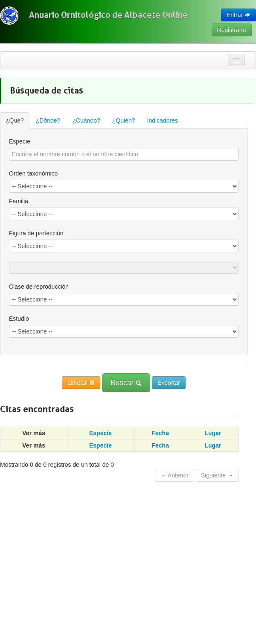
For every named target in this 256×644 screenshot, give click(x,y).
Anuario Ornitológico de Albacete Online (108, 15)
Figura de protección (36, 233)
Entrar (239, 15)
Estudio (19, 319)
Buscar (126, 383)
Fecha (160, 433)
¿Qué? (15, 120)
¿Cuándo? (86, 120)
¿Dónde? (48, 120)
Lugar (213, 433)
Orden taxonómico (33, 173)
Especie (20, 141)
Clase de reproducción (39, 287)
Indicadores (163, 120)
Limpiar (81, 383)
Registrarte (232, 30)
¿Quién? (124, 120)
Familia (19, 201)
